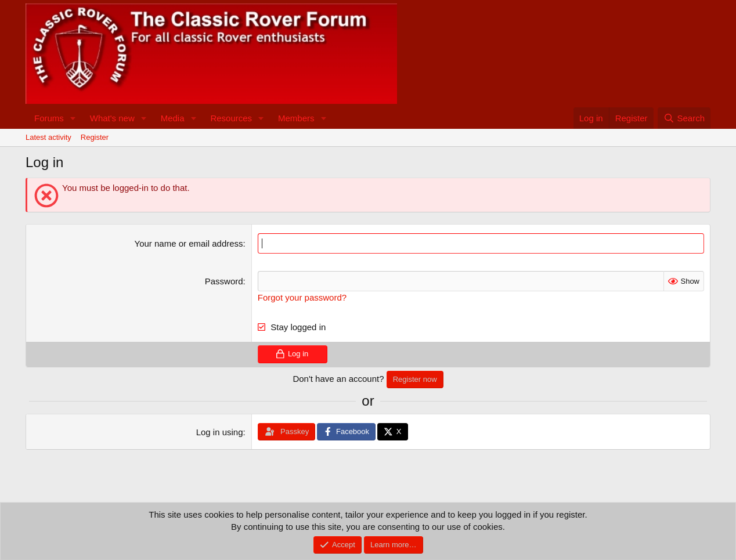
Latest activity (48, 137)
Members (296, 118)
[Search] (684, 118)
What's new (112, 118)
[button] (73, 118)
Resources (231, 118)
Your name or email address (189, 243)
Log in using (220, 432)
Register (95, 137)
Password (224, 281)
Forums (49, 118)
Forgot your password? (302, 297)
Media (173, 118)
